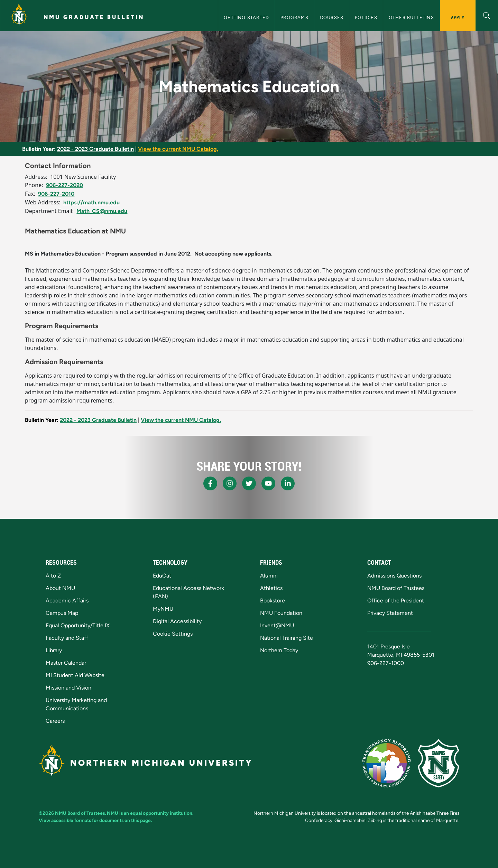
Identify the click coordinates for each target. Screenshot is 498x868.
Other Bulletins (411, 17)
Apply (458, 17)
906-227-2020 (64, 185)
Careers (55, 721)
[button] (487, 15)
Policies (366, 17)
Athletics (271, 588)
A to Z (53, 576)
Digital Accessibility (177, 621)
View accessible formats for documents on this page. (95, 820)
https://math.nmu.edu (91, 202)
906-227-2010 (56, 194)
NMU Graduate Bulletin (94, 17)
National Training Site (287, 638)
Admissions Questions (394, 576)
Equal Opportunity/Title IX (78, 625)
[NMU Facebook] (210, 483)
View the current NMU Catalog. (178, 149)
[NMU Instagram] (230, 483)
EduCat (162, 576)
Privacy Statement (390, 613)
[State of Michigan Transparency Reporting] (386, 763)
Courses (332, 17)
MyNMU (163, 609)
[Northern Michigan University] (19, 16)
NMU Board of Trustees (396, 588)
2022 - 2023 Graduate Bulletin (95, 149)
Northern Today (279, 650)
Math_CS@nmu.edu (102, 211)
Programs (294, 17)
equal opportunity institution (161, 813)
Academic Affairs (67, 601)
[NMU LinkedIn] (288, 483)
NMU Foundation (281, 613)
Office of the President (396, 601)
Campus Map (62, 613)
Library (54, 650)
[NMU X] (249, 483)
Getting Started (246, 17)
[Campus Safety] (439, 763)
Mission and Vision (68, 688)
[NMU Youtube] (268, 483)
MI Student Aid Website (75, 675)
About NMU (60, 588)
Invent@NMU (277, 625)
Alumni (269, 576)
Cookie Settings (173, 634)
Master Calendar (66, 663)
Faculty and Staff (67, 638)
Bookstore (273, 601)
